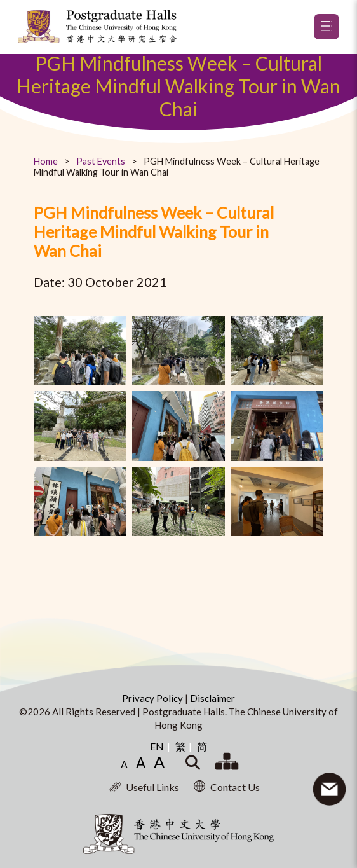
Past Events (101, 161)
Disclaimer (212, 698)
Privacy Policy (153, 698)
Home (46, 161)
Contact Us (227, 787)
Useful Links (144, 787)
